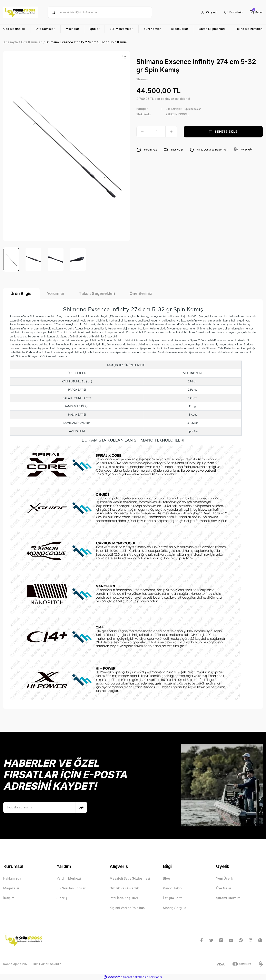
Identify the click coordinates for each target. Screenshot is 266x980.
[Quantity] (157, 132)
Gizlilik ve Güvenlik (124, 888)
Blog (166, 878)
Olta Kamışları (175, 109)
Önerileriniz (141, 293)
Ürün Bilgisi (21, 293)
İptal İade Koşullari (124, 898)
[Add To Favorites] (125, 56)
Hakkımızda (12, 878)
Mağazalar (11, 888)
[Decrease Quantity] (142, 132)
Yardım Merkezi (69, 878)
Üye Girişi (223, 888)
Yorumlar (56, 293)
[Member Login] (205, 12)
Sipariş (62, 898)
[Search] (100, 12)
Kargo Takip (172, 888)
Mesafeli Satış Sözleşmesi (130, 878)
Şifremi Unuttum (228, 898)
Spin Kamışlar (198, 109)
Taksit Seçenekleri (97, 293)
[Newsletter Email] (45, 807)
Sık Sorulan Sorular (71, 888)
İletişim (9, 898)
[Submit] (81, 807)
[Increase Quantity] (171, 132)
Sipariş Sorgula (175, 908)
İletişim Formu (174, 898)
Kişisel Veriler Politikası (127, 908)
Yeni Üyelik (225, 878)
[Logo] (21, 12)
